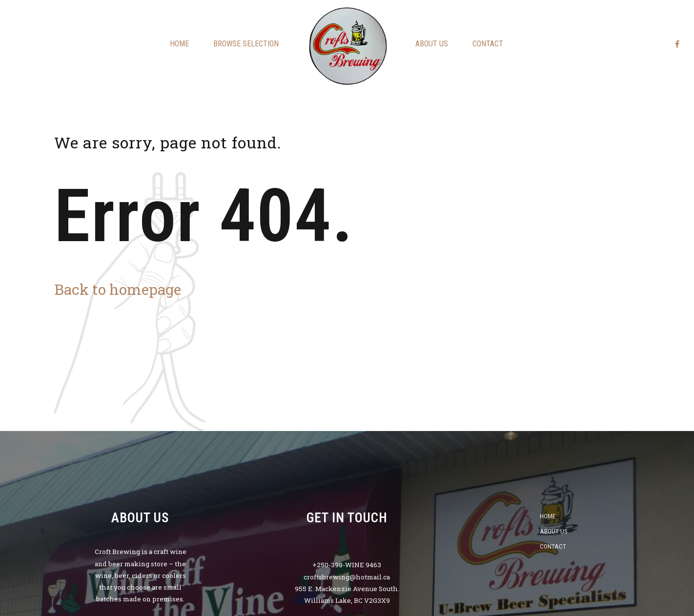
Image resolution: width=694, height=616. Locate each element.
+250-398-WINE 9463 (347, 565)
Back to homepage (118, 289)
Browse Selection (246, 44)
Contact (488, 44)
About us (432, 44)
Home (179, 44)
